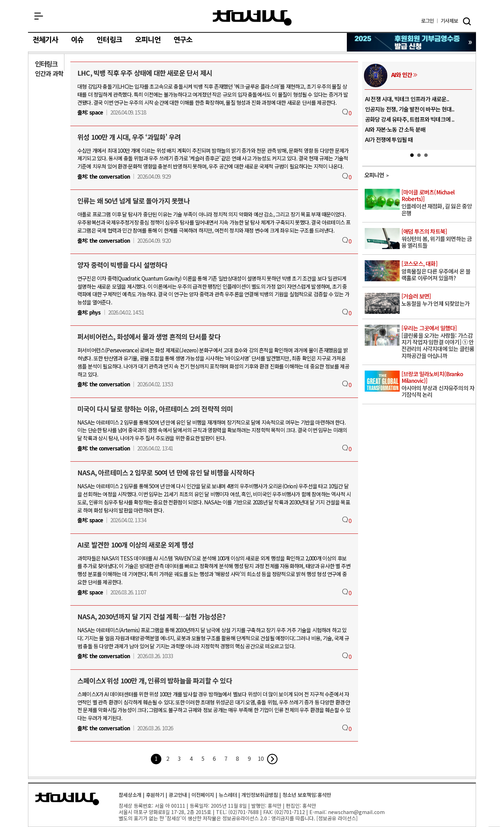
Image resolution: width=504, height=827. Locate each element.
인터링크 (109, 40)
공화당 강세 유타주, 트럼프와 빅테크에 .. (410, 119)
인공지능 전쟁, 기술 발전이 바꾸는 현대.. (410, 109)
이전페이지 (203, 795)
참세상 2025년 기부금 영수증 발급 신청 (412, 42)
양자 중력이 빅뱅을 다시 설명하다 (122, 265)
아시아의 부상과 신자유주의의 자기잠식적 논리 (438, 385)
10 (261, 758)
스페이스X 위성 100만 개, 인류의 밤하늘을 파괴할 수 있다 (155, 681)
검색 (467, 21)
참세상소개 (130, 795)
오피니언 (148, 40)
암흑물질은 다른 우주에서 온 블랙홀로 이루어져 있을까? (438, 271)
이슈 (77, 40)
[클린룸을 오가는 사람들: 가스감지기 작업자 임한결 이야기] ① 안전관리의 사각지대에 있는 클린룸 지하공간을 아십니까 (438, 342)
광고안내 (178, 795)
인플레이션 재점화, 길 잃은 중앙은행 (438, 203)
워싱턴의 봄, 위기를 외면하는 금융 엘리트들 (438, 239)
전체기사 (45, 40)
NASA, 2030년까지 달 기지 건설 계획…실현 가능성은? (152, 616)
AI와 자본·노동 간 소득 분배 (395, 129)
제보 (449, 21)
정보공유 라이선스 (337, 818)
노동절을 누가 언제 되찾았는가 (438, 300)
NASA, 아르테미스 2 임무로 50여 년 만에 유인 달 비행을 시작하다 (166, 473)
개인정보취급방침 (260, 795)
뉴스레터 (228, 795)
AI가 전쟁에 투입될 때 (389, 139)
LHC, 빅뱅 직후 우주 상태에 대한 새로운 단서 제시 (145, 73)
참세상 (252, 18)
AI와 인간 (402, 75)
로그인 (428, 21)
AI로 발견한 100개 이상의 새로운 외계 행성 (135, 545)
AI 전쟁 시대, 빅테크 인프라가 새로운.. (407, 99)
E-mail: (318, 812)
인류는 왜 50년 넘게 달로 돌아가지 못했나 (134, 201)
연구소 (183, 40)
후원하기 (155, 795)
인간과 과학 (49, 73)
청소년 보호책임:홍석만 (307, 795)
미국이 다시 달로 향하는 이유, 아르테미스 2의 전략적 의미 (155, 409)
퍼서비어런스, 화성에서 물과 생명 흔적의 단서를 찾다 (149, 337)
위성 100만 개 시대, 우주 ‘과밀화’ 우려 (129, 137)
